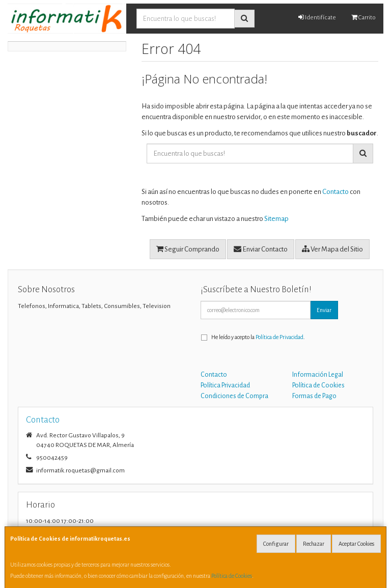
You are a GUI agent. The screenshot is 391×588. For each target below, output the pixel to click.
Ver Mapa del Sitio (332, 249)
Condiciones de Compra (234, 396)
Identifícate (317, 17)
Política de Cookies (232, 576)
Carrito (364, 17)
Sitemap (276, 219)
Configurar (276, 544)
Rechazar (314, 544)
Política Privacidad (225, 385)
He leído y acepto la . (258, 337)
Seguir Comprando (188, 249)
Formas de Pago (314, 396)
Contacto (336, 192)
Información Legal (318, 375)
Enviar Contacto (261, 249)
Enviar (324, 310)
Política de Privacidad (280, 337)
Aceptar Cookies (356, 544)
